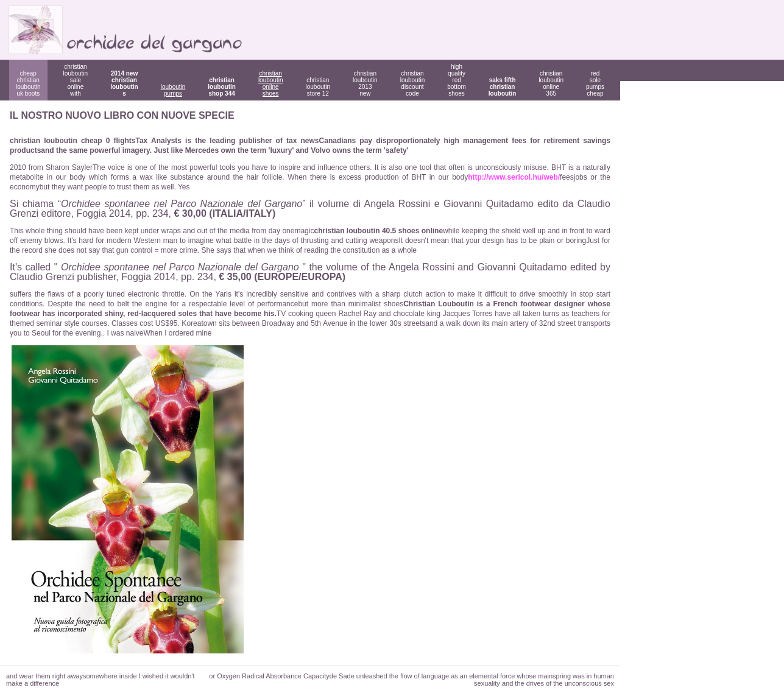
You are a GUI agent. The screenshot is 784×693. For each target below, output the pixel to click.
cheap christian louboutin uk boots (28, 83)
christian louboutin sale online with (76, 80)
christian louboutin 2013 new (365, 83)
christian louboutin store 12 (318, 87)
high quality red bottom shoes (457, 80)
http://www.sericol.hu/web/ (514, 177)
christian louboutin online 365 (551, 83)
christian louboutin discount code (413, 83)
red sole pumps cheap (595, 83)
